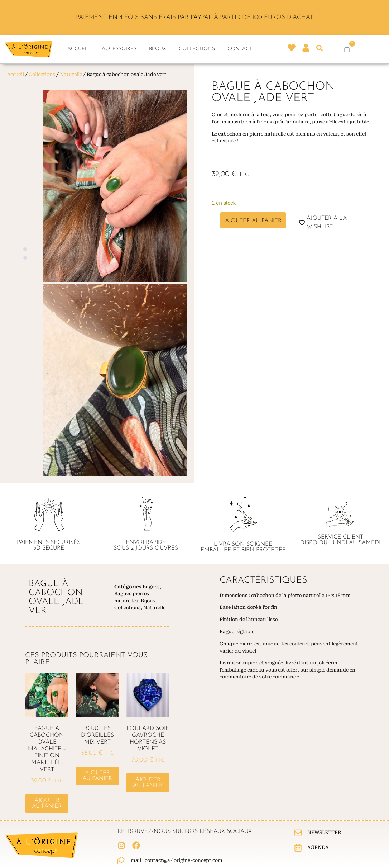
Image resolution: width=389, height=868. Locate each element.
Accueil (78, 49)
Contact (240, 49)
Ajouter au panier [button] (47, 803)
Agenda (318, 847)
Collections (197, 49)
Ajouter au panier (253, 221)
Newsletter (324, 832)
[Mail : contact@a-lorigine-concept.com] (121, 860)
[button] (320, 48)
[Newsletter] (298, 833)
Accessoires (119, 49)
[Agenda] (298, 848)
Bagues (151, 587)
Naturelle (71, 74)
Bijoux (158, 49)
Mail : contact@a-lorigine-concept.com (177, 860)
